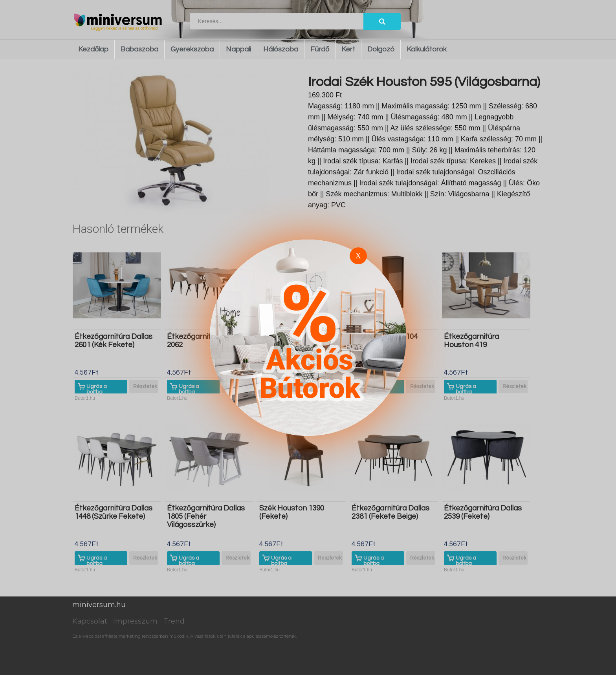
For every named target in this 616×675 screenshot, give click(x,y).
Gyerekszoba (192, 49)
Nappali (238, 49)
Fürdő (320, 49)
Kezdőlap (93, 49)
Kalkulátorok (427, 49)
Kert (348, 49)
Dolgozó (381, 49)
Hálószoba (281, 49)
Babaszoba (139, 49)
